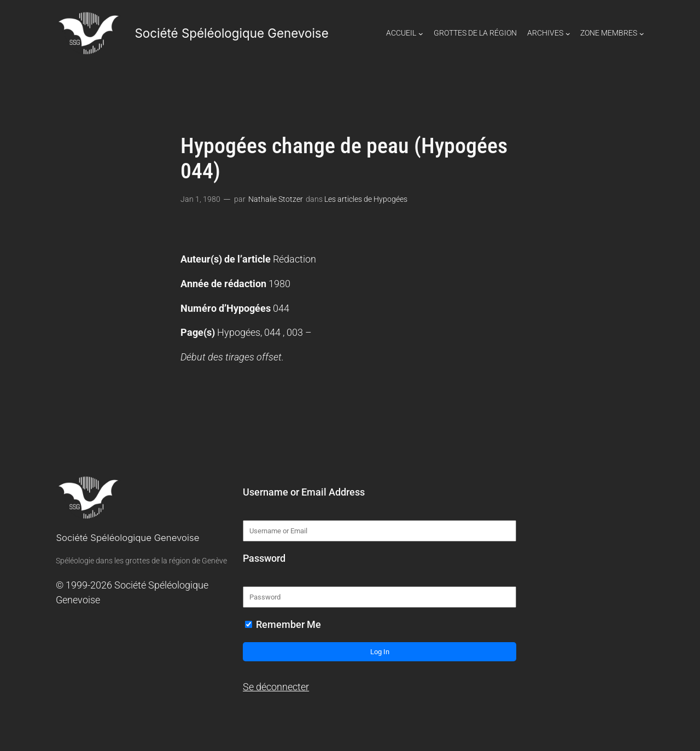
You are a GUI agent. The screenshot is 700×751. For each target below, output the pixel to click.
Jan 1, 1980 (200, 199)
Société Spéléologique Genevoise (231, 33)
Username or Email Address (304, 492)
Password (264, 558)
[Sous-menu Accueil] (421, 34)
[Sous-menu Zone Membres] (642, 34)
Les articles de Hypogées (366, 199)
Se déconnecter (276, 687)
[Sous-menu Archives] (568, 34)
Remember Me (283, 625)
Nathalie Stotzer (276, 199)
